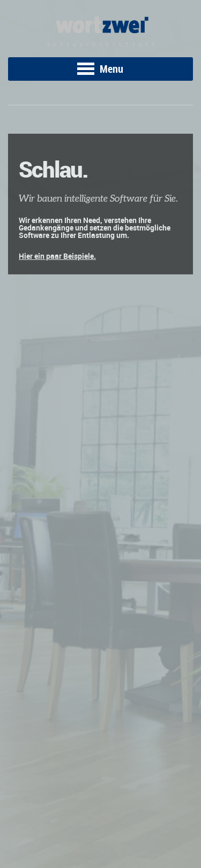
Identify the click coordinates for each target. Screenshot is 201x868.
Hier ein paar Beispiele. (57, 256)
